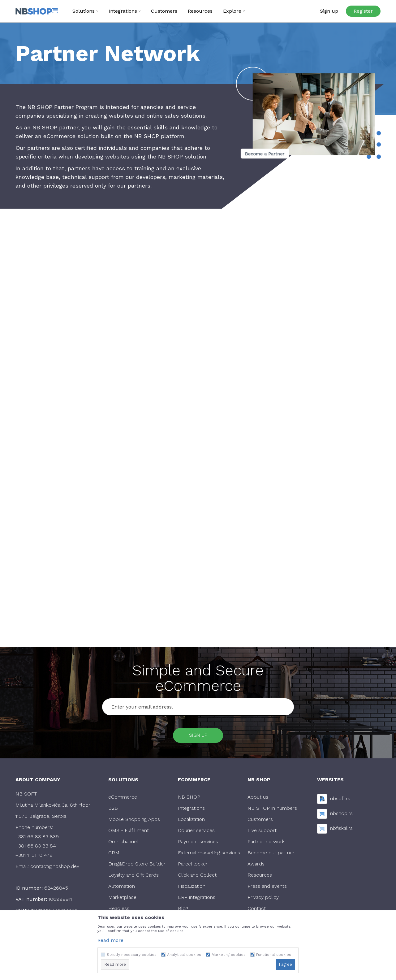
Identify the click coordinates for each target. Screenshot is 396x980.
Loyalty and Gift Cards (133, 876)
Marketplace (122, 899)
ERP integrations (197, 899)
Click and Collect (197, 876)
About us (258, 798)
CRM (114, 854)
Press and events (267, 888)
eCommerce (123, 798)
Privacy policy (263, 899)
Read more (110, 940)
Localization (191, 821)
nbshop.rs (341, 815)
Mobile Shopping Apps (134, 821)
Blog (183, 910)
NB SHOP (189, 798)
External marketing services (209, 854)
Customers (260, 821)
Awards (256, 865)
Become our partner (271, 854)
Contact (257, 910)
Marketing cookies (229, 955)
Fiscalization (192, 888)
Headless (119, 910)
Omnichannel (123, 843)
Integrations (191, 810)
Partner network (266, 843)
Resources (260, 876)
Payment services (198, 843)
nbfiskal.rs (341, 829)
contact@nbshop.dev (55, 868)
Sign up (198, 736)
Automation (122, 888)
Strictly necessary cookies (132, 955)
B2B (113, 810)
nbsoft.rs (340, 800)
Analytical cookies (184, 955)
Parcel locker (193, 865)
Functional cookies (274, 955)
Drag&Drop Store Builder (137, 865)
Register (363, 11)
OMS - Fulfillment (129, 832)
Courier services (196, 832)
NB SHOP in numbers (272, 810)
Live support (262, 832)
